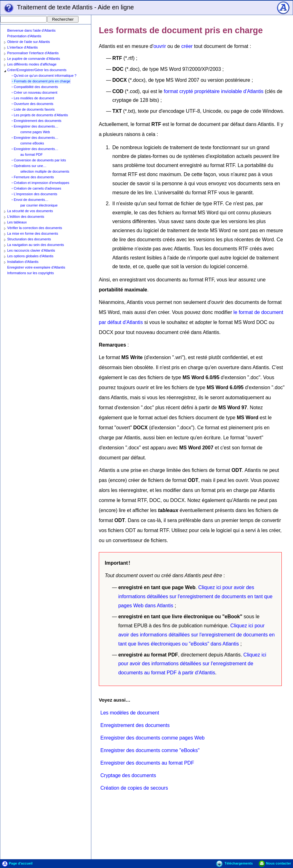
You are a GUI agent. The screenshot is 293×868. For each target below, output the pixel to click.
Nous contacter (275, 863)
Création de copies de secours (134, 788)
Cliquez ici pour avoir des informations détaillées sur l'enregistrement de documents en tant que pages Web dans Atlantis (195, 596)
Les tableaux (17, 222)
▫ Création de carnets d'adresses (36, 188)
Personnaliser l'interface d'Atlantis (33, 53)
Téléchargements (235, 863)
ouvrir (160, 46)
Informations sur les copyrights (30, 273)
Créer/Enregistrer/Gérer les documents (37, 70)
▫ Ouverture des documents (33, 104)
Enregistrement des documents (135, 725)
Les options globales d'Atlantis (30, 256)
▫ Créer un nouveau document (34, 92)
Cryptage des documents (128, 775)
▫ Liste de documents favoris (33, 109)
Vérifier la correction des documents (35, 228)
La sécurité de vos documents (30, 211)
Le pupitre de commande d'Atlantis (34, 59)
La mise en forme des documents (33, 233)
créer (187, 46)
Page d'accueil (17, 863)
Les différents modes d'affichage (32, 64)
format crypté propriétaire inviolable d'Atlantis (214, 91)
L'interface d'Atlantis (23, 47)
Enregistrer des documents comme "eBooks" (150, 750)
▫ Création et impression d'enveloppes (40, 183)
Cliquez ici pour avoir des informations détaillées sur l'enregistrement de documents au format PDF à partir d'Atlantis (192, 664)
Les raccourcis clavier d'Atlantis (31, 250)
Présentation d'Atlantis (24, 36)
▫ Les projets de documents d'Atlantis (40, 115)
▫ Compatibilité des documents (35, 87)
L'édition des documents (26, 217)
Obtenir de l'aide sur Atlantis (29, 42)
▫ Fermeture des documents (33, 177)
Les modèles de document (130, 713)
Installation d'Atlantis (23, 262)
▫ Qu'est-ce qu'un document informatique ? (44, 76)
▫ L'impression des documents (34, 194)
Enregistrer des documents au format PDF (147, 763)
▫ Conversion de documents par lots (39, 160)
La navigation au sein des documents (36, 245)
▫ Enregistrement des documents (36, 121)
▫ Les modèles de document (33, 98)
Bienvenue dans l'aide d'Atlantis (31, 30)
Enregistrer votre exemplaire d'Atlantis (36, 267)
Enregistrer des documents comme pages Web (152, 738)
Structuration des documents (29, 239)
